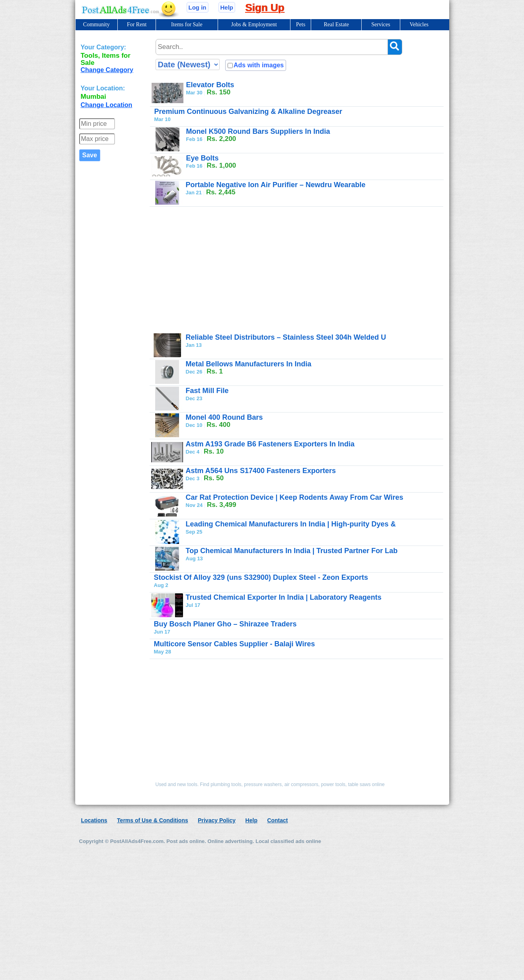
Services (381, 24)
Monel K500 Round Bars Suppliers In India (258, 131)
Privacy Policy (217, 820)
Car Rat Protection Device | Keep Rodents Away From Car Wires (295, 497)
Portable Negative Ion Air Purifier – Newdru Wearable (276, 185)
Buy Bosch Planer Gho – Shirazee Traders (225, 624)
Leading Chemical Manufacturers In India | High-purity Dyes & (291, 524)
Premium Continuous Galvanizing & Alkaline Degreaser (248, 111)
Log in (198, 7)
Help (227, 7)
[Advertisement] (274, 270)
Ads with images (259, 65)
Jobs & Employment (254, 24)
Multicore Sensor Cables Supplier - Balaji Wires (235, 644)
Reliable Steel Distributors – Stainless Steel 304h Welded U (286, 337)
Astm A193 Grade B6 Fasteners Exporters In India (270, 444)
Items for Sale (187, 24)
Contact (277, 820)
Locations (94, 820)
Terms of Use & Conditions (153, 820)
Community (96, 24)
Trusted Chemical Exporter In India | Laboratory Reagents (284, 597)
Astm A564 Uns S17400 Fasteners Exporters (261, 471)
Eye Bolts (203, 158)
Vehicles (419, 24)
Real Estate (336, 24)
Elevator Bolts (210, 85)
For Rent (137, 24)
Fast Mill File (207, 391)
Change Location (107, 105)
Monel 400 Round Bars (224, 417)
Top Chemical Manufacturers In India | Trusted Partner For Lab (292, 551)
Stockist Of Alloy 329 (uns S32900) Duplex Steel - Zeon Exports (261, 577)
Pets (301, 24)
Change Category (107, 70)
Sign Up (265, 8)
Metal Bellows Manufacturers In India (249, 364)
